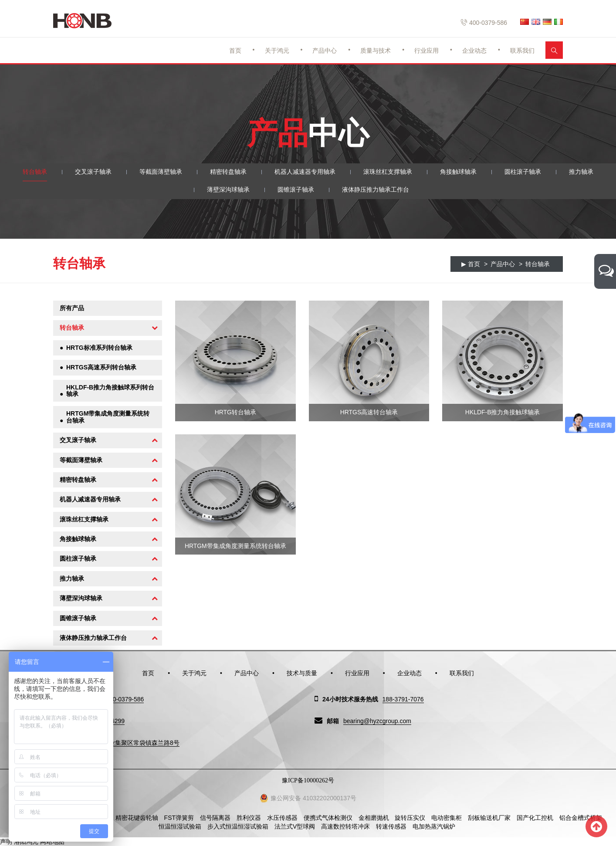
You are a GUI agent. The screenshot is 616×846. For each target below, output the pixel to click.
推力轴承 (581, 172)
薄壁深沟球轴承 (228, 190)
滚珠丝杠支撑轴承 (388, 172)
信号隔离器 (215, 818)
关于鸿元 (277, 51)
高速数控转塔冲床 (345, 826)
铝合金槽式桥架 (581, 818)
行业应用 (426, 51)
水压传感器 (282, 818)
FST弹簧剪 (179, 818)
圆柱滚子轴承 (523, 172)
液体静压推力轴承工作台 (376, 190)
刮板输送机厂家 (489, 818)
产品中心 (325, 51)
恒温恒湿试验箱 (180, 826)
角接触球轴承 (458, 172)
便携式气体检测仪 (328, 818)
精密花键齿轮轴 (137, 818)
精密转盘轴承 (228, 172)
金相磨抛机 (374, 818)
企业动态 (474, 51)
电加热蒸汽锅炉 (434, 826)
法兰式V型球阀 (295, 826)
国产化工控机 (535, 818)
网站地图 (52, 842)
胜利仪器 (249, 818)
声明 (6, 842)
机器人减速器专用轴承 (305, 172)
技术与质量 (302, 673)
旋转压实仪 (410, 818)
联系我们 (522, 51)
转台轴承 (35, 172)
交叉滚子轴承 (93, 172)
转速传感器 (391, 826)
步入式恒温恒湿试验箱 (238, 826)
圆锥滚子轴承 (296, 190)
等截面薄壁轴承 (161, 172)
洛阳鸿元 (26, 842)
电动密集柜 (447, 818)
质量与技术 (376, 51)
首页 (235, 51)
